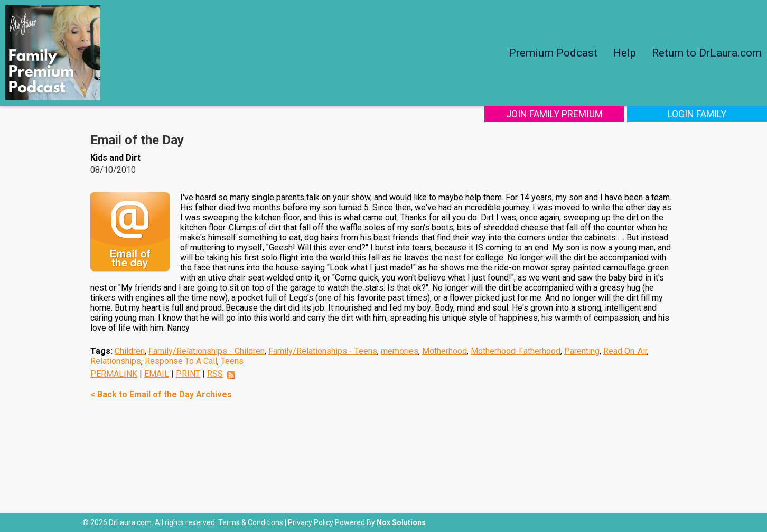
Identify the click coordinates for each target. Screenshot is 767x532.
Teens (232, 361)
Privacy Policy (311, 522)
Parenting (582, 351)
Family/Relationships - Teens (323, 351)
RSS (215, 374)
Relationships (116, 361)
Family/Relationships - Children (207, 351)
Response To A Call (181, 361)
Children (130, 351)
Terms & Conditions (251, 522)
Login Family (697, 114)
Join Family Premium (554, 114)
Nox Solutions (401, 522)
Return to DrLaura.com (707, 53)
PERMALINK (114, 374)
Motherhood (445, 351)
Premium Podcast (553, 53)
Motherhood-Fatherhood (516, 351)
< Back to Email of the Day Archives (161, 394)
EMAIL (157, 374)
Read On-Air (625, 351)
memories (400, 351)
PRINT (188, 374)
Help (625, 53)
